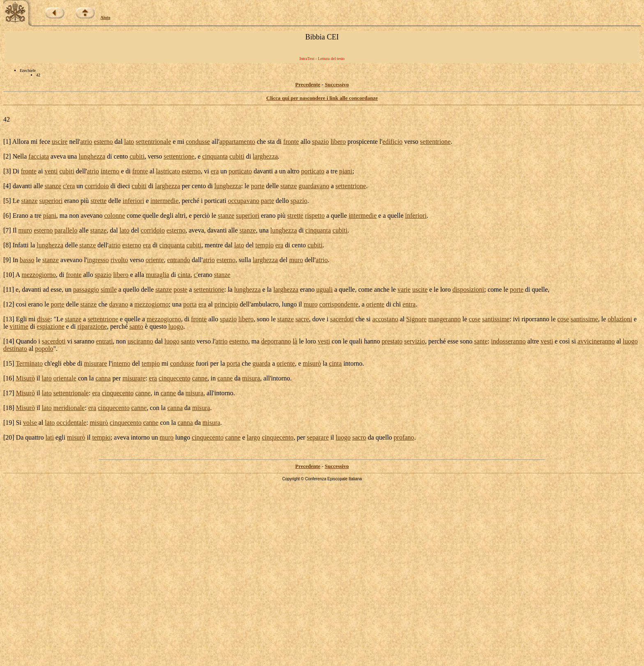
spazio (321, 142)
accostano (385, 319)
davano (119, 304)
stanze (53, 186)
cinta (184, 275)
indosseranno (508, 341)
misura (251, 378)
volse (30, 423)
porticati (215, 201)
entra (409, 304)
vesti (324, 341)
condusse (198, 142)
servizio (415, 341)
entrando (179, 260)
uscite (420, 289)
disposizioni (468, 289)
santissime (496, 319)
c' (65, 186)
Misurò (25, 378)
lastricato (168, 171)
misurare (96, 363)
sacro (359, 437)
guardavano (314, 186)
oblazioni (620, 319)
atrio (86, 142)
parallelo (66, 230)
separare (318, 437)
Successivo (337, 84)
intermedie (164, 201)
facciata (39, 156)
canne (199, 378)
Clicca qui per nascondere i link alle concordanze (322, 98)
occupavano (244, 201)
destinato (15, 349)
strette (98, 201)
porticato (240, 171)
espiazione (51, 326)
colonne (115, 215)
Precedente (308, 84)
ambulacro (265, 304)
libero (338, 142)
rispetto (315, 215)
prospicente (363, 142)
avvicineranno (596, 341)
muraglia (158, 275)
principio (226, 304)
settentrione (436, 142)
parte (267, 201)
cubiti (137, 156)
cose (474, 319)
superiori (51, 201)
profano (404, 437)
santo (136, 326)
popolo (44, 349)
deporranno (276, 341)
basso (27, 260)
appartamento (237, 142)
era (215, 171)
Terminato (29, 363)
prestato (392, 341)
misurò (312, 363)
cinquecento (174, 378)
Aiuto (106, 17)
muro (25, 230)
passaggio (86, 289)
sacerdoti (342, 319)
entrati (105, 341)
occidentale (71, 423)
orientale (65, 378)
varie (404, 289)
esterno (103, 142)
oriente (154, 260)
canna (103, 378)
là (295, 341)
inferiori (133, 201)
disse (44, 319)
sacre (302, 319)
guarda (262, 363)
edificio (392, 142)
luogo (176, 326)
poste (180, 289)
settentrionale (153, 142)
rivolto (119, 260)
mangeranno (445, 319)
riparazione (92, 326)
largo (254, 437)
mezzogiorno (39, 275)
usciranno (140, 341)
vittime (19, 326)
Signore (416, 319)
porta (190, 304)
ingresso (98, 260)
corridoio (97, 186)
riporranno (536, 319)
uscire (60, 142)
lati (50, 437)
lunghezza (92, 156)
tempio (264, 245)
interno (110, 171)
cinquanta (215, 156)
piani (346, 171)
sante (481, 341)
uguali (324, 289)
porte (258, 186)
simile (109, 289)
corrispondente (339, 304)
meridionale (69, 408)
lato (129, 142)
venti (51, 171)
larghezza (265, 156)
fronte (291, 142)
